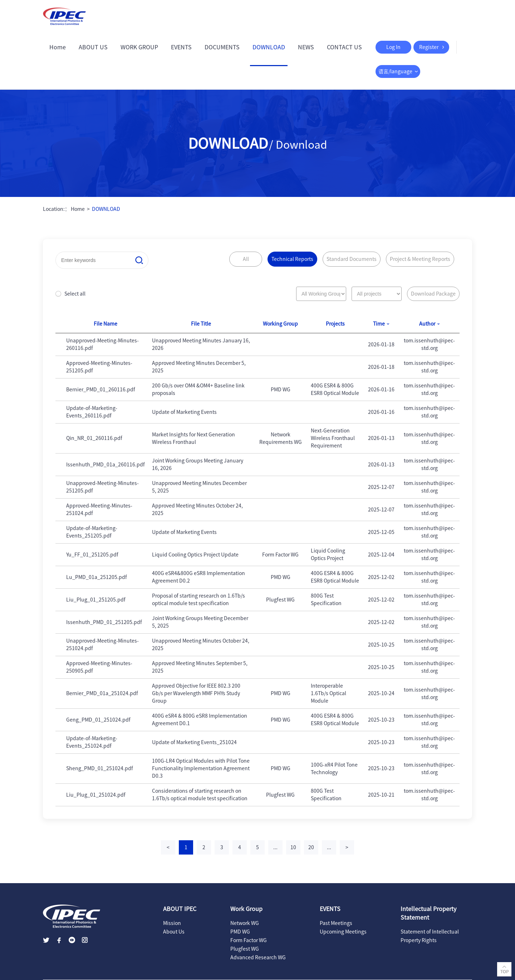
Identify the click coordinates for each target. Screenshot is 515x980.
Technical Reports (292, 259)
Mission (172, 923)
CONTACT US (344, 47)
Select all (75, 294)
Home (58, 47)
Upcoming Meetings (343, 932)
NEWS (306, 47)
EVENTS (181, 47)
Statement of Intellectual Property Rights (430, 936)
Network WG (245, 923)
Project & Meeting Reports (420, 259)
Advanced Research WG (258, 957)
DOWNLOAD (269, 47)
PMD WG (240, 932)
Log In (393, 47)
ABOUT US (93, 47)
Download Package (433, 294)
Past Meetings (336, 923)
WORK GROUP (139, 47)
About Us (174, 932)
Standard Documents (352, 259)
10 (293, 847)
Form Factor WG (249, 940)
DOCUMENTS (222, 47)
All (246, 259)
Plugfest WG (245, 949)
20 (311, 847)
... (275, 847)
